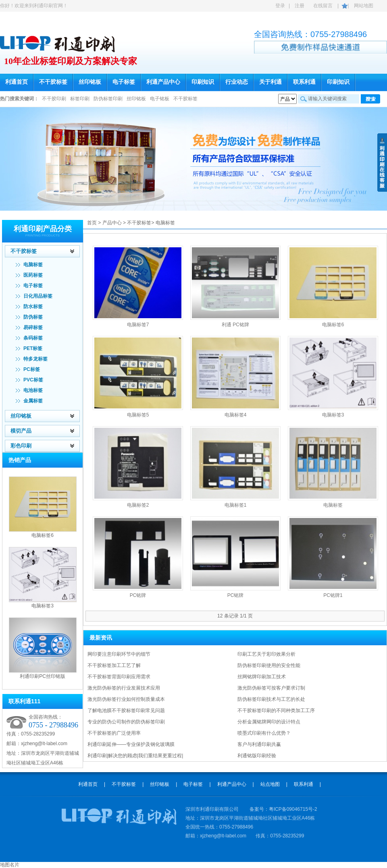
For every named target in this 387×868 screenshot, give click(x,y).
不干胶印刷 (54, 99)
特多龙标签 (35, 359)
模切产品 (21, 431)
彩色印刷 (21, 446)
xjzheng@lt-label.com (44, 744)
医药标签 (33, 275)
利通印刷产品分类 (43, 229)
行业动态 (237, 82)
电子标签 (124, 82)
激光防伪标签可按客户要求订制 (271, 688)
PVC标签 (33, 380)
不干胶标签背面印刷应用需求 (119, 677)
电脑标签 (33, 265)
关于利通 (270, 82)
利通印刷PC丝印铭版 (43, 676)
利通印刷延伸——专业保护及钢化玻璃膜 (131, 744)
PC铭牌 (138, 595)
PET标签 (33, 348)
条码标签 (33, 338)
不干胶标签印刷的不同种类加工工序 (276, 711)
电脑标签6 (43, 535)
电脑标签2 (138, 505)
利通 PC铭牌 (235, 325)
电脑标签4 (236, 415)
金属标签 (33, 401)
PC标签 (32, 369)
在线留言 (323, 6)
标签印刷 (80, 99)
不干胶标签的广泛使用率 (114, 733)
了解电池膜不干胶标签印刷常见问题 (126, 711)
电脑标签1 (236, 505)
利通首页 (17, 82)
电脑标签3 (43, 606)
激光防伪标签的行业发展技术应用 (124, 688)
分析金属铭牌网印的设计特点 (269, 722)
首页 (92, 223)
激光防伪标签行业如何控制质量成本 (126, 699)
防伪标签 (33, 317)
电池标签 (33, 390)
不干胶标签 (53, 82)
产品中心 (112, 223)
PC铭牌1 (333, 595)
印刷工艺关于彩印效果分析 (266, 654)
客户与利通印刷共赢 (259, 744)
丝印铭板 (90, 82)
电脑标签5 (138, 415)
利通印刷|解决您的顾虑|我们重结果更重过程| (135, 756)
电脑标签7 (138, 325)
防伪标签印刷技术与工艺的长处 (271, 699)
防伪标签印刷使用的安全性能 (269, 665)
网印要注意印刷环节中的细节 (119, 654)
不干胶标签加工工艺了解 (114, 665)
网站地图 (364, 6)
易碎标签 (33, 327)
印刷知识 (203, 82)
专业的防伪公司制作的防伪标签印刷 (126, 722)
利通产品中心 (163, 82)
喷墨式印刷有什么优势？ (264, 733)
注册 (300, 6)
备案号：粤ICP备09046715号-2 (283, 809)
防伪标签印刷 (108, 99)
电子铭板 (160, 99)
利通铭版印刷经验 (257, 756)
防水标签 (33, 307)
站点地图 (270, 784)
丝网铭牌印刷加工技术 (262, 677)
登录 (280, 6)
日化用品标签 (38, 296)
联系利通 (304, 82)
